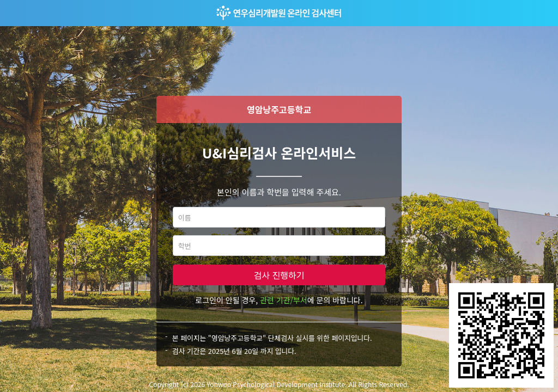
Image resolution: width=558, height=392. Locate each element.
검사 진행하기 (279, 275)
